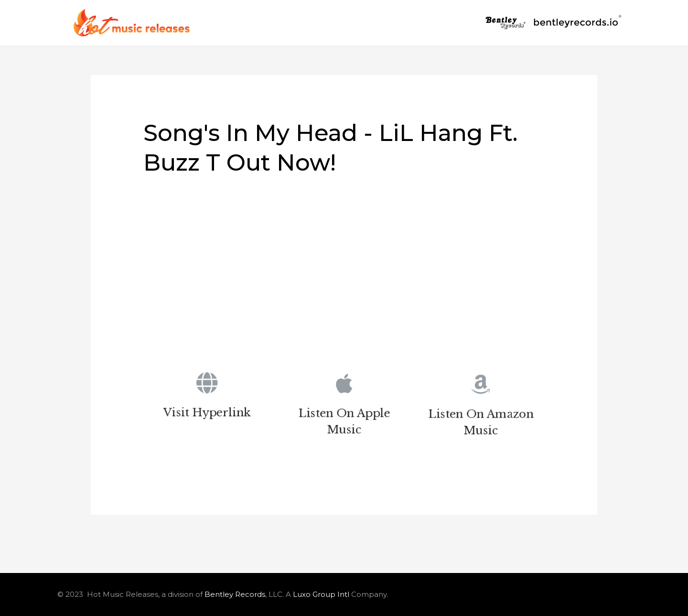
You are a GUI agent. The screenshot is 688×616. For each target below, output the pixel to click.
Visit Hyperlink (207, 414)
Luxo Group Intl (321, 594)
